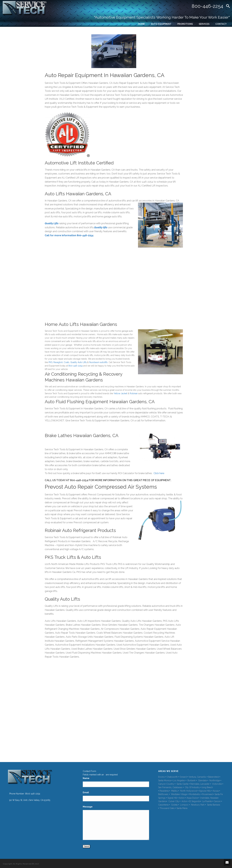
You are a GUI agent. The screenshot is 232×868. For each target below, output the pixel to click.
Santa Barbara (214, 805)
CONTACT (221, 24)
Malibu (174, 791)
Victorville (217, 784)
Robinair (134, 393)
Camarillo (202, 777)
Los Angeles (179, 780)
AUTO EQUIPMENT (161, 24)
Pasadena (164, 791)
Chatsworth (173, 777)
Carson (217, 801)
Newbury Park (198, 805)
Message (88, 807)
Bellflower (163, 794)
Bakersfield (214, 777)
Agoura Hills (205, 791)
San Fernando (165, 787)
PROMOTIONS (185, 24)
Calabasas (177, 787)
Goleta (174, 805)
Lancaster (205, 784)
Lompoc (184, 805)
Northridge (215, 780)
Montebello (195, 794)
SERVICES (204, 24)
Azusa (216, 791)
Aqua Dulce (193, 798)
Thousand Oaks (167, 808)
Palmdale (195, 784)
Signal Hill (172, 798)
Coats (67, 362)
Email (86, 792)
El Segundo (195, 801)
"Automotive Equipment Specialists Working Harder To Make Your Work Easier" (162, 17)
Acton (182, 798)
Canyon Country (166, 784)
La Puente (207, 801)
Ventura (192, 777)
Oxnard (183, 777)
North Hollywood (189, 791)
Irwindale (205, 798)
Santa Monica (165, 780)
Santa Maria (182, 808)
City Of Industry (192, 787)
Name (87, 778)
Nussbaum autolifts (98, 362)
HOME (142, 24)
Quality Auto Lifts (79, 362)
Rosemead (207, 794)
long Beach (207, 787)
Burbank (192, 780)
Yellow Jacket (120, 393)
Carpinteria (163, 805)
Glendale (202, 780)
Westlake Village (179, 794)
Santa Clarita (182, 784)
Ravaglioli (58, 362)
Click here (159, 473)
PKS (51, 362)
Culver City (174, 801)
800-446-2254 (207, 6)
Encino (162, 777)
